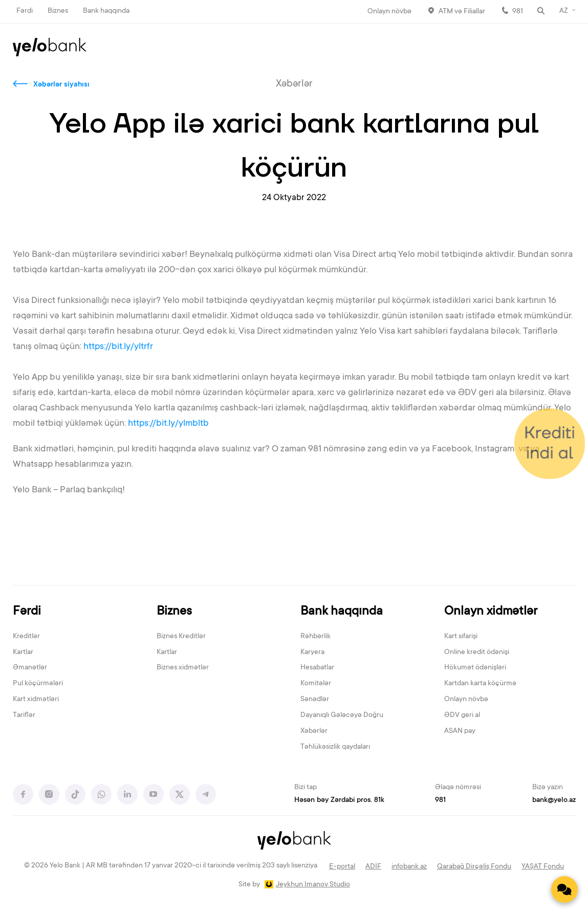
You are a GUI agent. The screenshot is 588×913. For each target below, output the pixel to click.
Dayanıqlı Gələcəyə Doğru (342, 715)
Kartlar (23, 653)
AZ (564, 11)
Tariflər (24, 715)
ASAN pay (460, 731)
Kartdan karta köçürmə (480, 684)
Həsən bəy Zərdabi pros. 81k (339, 800)
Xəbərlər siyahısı (61, 85)
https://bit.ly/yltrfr (119, 347)
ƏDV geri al (462, 715)
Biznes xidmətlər (183, 668)
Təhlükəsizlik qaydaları (335, 747)
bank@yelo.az (554, 800)
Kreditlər (26, 637)
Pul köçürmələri (38, 684)
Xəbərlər (314, 731)
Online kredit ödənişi (477, 653)
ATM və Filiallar (462, 12)
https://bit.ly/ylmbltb (169, 424)
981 (518, 12)
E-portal (342, 867)
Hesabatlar (317, 668)
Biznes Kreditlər (181, 637)
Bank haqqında (106, 11)
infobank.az (409, 867)
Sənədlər (315, 700)
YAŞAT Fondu (543, 867)
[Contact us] (564, 889)
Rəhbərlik (315, 637)
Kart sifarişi (461, 637)
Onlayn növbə (389, 12)
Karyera (312, 653)
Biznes (58, 11)
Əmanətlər (30, 668)
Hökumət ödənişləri (475, 668)
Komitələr (316, 684)
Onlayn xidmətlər (491, 612)
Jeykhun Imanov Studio (313, 885)
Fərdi (25, 11)
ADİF (373, 867)
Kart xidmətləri (36, 700)
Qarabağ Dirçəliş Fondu (474, 867)
